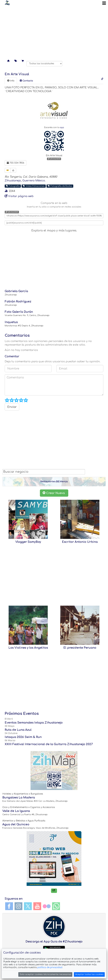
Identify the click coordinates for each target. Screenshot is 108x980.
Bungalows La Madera (19, 798)
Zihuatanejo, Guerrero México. (25, 181)
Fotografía (13, 186)
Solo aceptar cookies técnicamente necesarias (45, 974)
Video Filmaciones (34, 186)
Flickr (47, 906)
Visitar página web (21, 196)
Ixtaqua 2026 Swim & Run (23, 737)
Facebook (9, 906)
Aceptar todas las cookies (89, 974)
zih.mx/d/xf (54, 159)
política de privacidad (50, 967)
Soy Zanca (7, 3)
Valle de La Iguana (16, 811)
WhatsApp (56, 906)
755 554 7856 (15, 163)
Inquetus (11, 322)
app (62, 128)
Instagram (18, 906)
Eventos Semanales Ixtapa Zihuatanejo (34, 723)
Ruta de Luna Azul (18, 730)
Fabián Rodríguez (18, 301)
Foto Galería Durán (19, 312)
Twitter (28, 906)
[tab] (11, 81)
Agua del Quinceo (16, 824)
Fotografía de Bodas (60, 186)
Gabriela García (16, 291)
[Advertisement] (54, 31)
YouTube (37, 906)
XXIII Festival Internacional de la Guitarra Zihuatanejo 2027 (49, 744)
